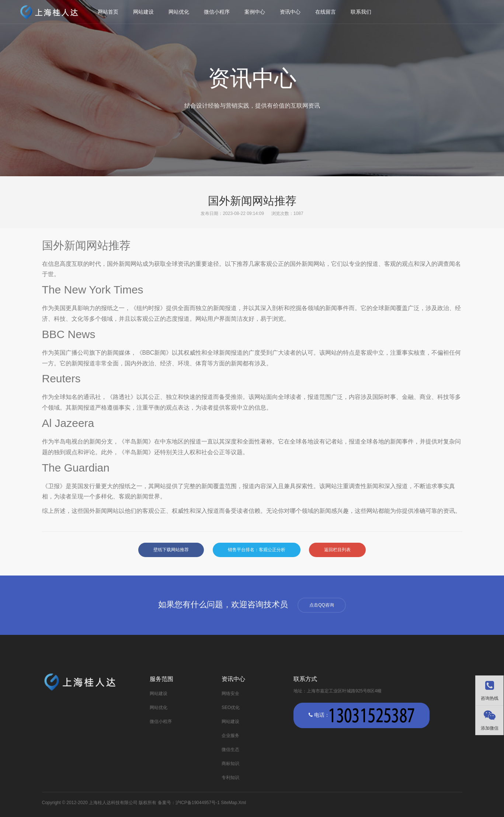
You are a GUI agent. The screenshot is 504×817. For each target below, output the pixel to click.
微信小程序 (217, 12)
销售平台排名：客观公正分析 (257, 550)
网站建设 (143, 12)
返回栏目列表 (337, 550)
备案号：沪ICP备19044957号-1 (189, 803)
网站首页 (108, 12)
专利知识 (230, 778)
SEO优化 (231, 708)
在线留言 (326, 12)
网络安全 (230, 693)
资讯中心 (290, 12)
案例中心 (255, 12)
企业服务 (230, 736)
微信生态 (230, 750)
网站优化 (179, 12)
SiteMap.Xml (233, 803)
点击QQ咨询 (322, 605)
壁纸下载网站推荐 (171, 550)
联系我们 (361, 12)
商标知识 (230, 764)
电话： (362, 715)
